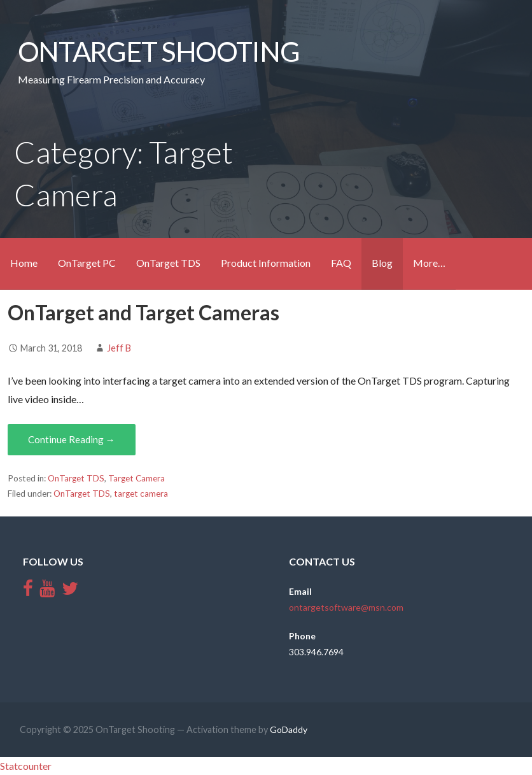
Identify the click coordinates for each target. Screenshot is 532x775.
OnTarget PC (87, 263)
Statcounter (26, 766)
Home (24, 263)
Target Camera (136, 478)
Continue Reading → (72, 439)
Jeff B (119, 348)
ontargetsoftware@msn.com (346, 607)
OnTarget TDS (168, 263)
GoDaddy (289, 729)
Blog (382, 263)
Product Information (266, 263)
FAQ (341, 263)
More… (429, 263)
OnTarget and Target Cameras (143, 312)
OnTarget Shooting (159, 51)
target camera (141, 494)
